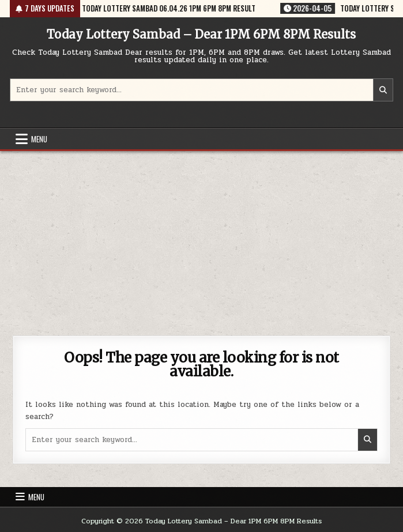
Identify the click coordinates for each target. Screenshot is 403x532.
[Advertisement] (201, 237)
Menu (39, 139)
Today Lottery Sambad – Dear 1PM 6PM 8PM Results (201, 34)
